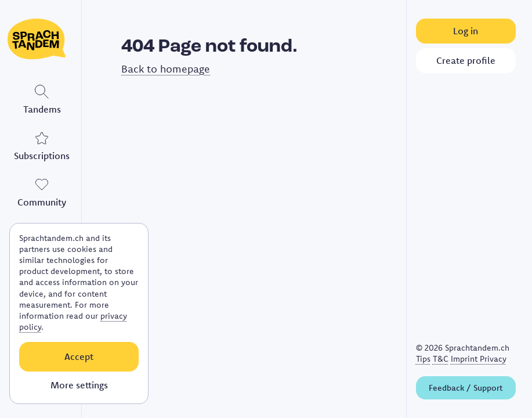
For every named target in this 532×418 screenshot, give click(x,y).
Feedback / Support (466, 388)
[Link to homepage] (42, 39)
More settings (79, 385)
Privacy (493, 359)
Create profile (466, 60)
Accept (79, 356)
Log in (466, 31)
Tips (423, 359)
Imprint (465, 359)
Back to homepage (166, 69)
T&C (441, 359)
